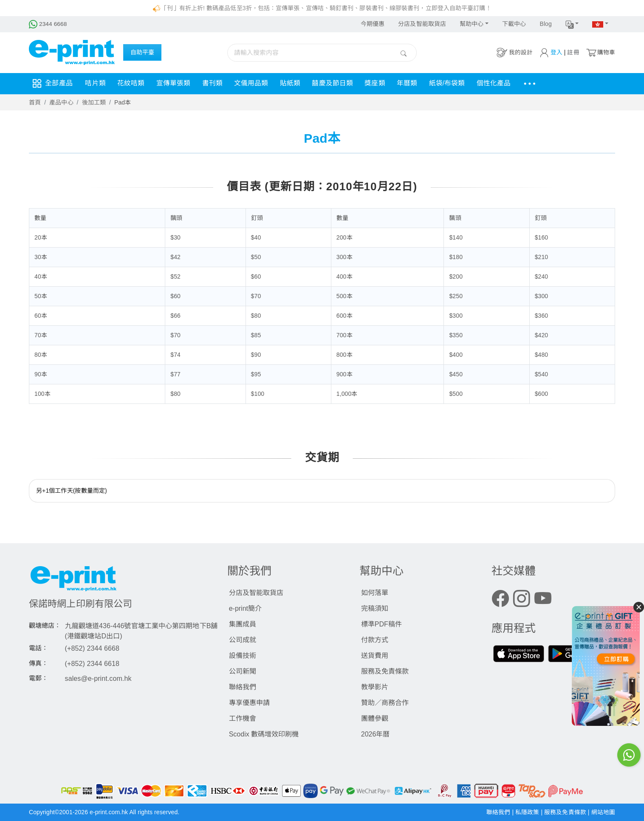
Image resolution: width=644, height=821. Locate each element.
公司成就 (243, 640)
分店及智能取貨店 (422, 24)
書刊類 (216, 83)
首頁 (35, 102)
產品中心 (61, 102)
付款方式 (375, 640)
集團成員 (243, 624)
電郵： (38, 678)
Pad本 (123, 102)
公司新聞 (243, 671)
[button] (572, 24)
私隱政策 (528, 812)
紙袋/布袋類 (458, 83)
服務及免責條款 (385, 671)
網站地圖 (603, 812)
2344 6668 (48, 24)
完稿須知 (375, 608)
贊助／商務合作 (385, 703)
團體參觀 (375, 718)
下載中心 (514, 24)
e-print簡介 (245, 608)
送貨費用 (375, 656)
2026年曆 (376, 734)
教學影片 (375, 687)
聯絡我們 (243, 687)
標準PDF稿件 (381, 624)
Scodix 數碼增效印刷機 (264, 734)
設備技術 (243, 656)
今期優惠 (373, 24)
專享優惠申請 (249, 703)
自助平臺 (142, 53)
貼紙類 (297, 83)
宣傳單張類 (177, 83)
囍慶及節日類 (340, 83)
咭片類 (96, 83)
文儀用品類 (256, 83)
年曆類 (417, 83)
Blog (545, 24)
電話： (38, 648)
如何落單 (375, 593)
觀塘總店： (45, 625)
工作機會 (243, 718)
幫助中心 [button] (472, 24)
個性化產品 (506, 83)
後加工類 (94, 102)
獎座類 (384, 83)
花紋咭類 (133, 83)
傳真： (38, 663)
